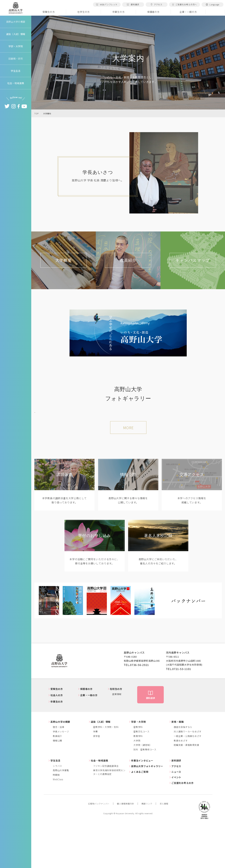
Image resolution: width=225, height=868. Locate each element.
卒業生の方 (119, 12)
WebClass (58, 822)
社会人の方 (57, 738)
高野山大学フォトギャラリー (147, 809)
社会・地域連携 (99, 803)
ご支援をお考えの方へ (185, 4)
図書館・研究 (16, 59)
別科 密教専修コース (145, 792)
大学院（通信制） (143, 788)
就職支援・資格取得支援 (186, 788)
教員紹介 (57, 779)
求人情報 (164, 847)
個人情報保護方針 (125, 847)
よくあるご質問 (140, 815)
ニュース (176, 815)
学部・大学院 (139, 765)
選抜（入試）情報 (101, 765)
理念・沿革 (59, 770)
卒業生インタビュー (142, 803)
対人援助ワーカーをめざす (188, 774)
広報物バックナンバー (99, 847)
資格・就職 (178, 765)
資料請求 (133, 4)
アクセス (157, 4)
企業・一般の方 (188, 12)
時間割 (56, 818)
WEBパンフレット (107, 4)
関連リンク (147, 847)
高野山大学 (16, 8)
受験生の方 (49, 12)
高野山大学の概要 (16, 22)
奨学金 (97, 779)
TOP (36, 113)
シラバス (57, 809)
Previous (39, 433)
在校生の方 (116, 732)
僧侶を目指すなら (183, 770)
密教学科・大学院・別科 (106, 770)
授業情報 (117, 737)
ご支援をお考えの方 (182, 826)
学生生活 (55, 803)
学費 (95, 774)
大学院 (137, 783)
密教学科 (138, 770)
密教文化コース (141, 774)
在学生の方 (84, 12)
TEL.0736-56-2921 (136, 708)
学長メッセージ (61, 774)
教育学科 (138, 779)
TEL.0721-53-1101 (179, 712)
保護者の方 (153, 12)
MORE (128, 471)
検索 (215, 12)
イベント (176, 820)
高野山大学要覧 (61, 813)
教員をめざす (181, 783)
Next (217, 433)
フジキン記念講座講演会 (106, 809)
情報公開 (57, 783)
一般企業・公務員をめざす (188, 779)
